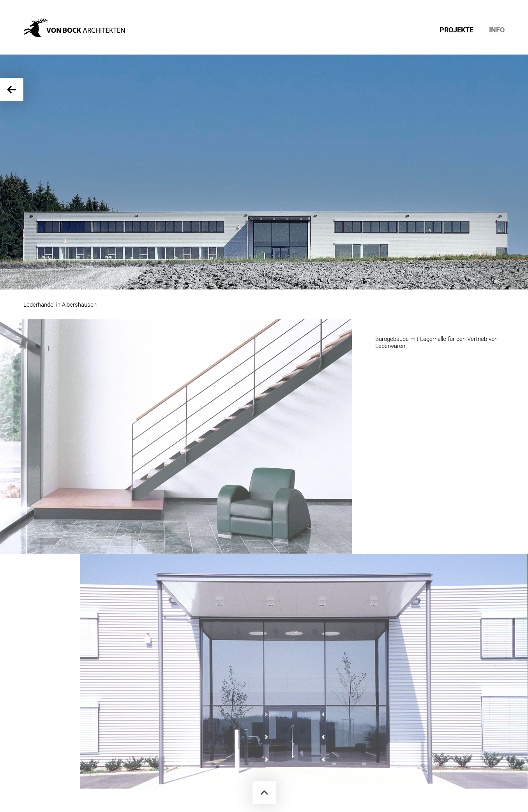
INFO (497, 30)
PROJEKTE (456, 30)
